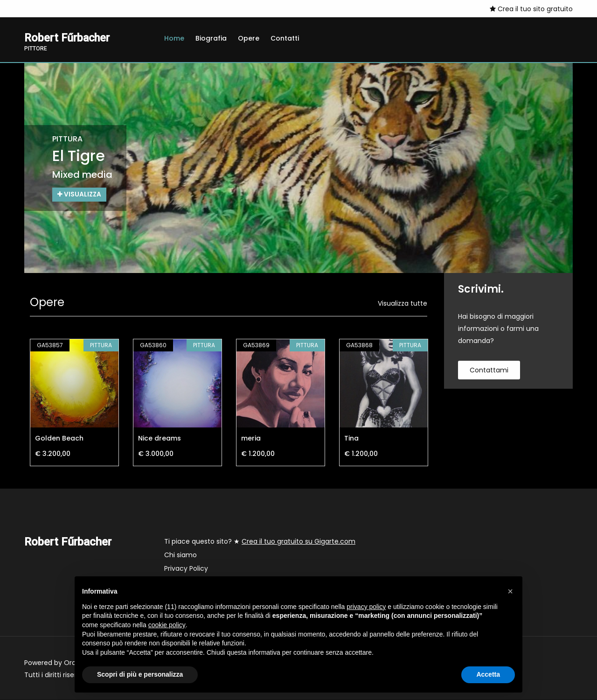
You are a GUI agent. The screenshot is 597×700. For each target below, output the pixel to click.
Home (174, 38)
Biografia (211, 38)
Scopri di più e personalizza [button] (140, 674)
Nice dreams (160, 439)
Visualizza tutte (403, 304)
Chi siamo (180, 555)
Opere (249, 38)
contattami (489, 371)
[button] (510, 591)
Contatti (285, 38)
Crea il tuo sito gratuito (531, 9)
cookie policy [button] (167, 625)
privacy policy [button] (366, 607)
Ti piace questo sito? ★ (260, 542)
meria (251, 439)
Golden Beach (59, 439)
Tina (351, 439)
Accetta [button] (488, 674)
